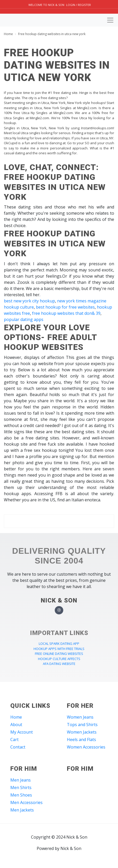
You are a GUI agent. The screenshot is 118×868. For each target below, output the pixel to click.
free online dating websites (59, 654)
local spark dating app (59, 644)
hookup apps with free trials (59, 649)
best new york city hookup (29, 301)
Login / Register (78, 5)
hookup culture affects (59, 659)
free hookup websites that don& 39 (66, 313)
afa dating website (59, 664)
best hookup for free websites (65, 307)
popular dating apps (24, 319)
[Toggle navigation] (110, 20)
